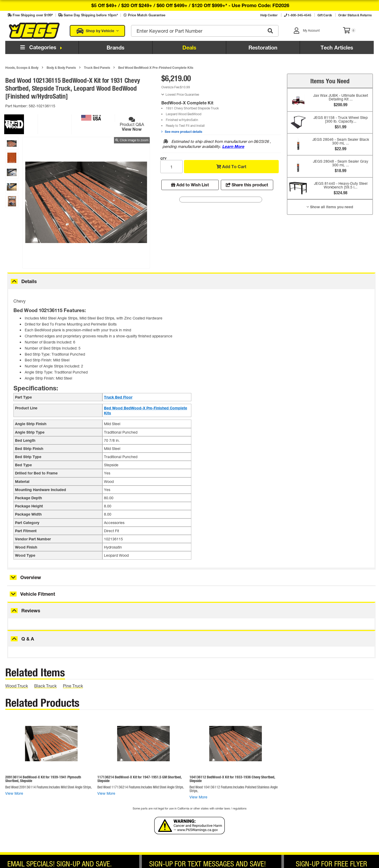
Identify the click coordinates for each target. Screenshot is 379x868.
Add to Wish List (190, 185)
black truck (45, 686)
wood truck (17, 686)
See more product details (182, 132)
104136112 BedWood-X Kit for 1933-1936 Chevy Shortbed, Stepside (232, 779)
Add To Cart (231, 166)
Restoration (263, 47)
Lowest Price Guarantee (182, 94)
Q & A (28, 639)
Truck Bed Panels (97, 67)
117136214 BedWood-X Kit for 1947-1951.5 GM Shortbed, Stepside (139, 779)
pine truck (73, 686)
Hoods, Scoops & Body (22, 67)
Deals (189, 47)
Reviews (31, 610)
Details (29, 281)
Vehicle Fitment (38, 594)
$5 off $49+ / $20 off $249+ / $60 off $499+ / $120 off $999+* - (190, 5)
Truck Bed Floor (118, 397)
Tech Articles (337, 47)
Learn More (233, 146)
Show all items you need (330, 207)
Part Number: (17, 106)
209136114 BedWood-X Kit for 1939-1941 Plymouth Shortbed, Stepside (43, 779)
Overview (31, 577)
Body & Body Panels (61, 67)
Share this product (247, 185)
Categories (42, 47)
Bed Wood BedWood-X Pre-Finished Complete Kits (156, 67)
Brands (116, 47)
